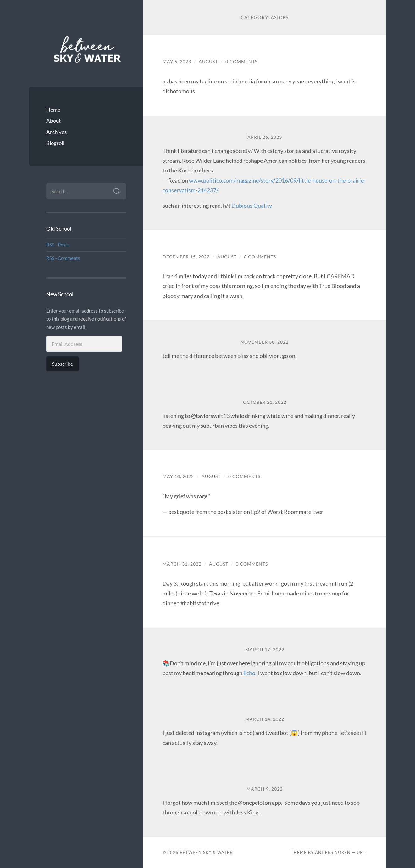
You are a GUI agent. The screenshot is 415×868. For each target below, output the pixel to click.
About (53, 121)
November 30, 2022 (265, 342)
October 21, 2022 (265, 402)
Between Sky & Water (206, 852)
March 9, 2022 (265, 789)
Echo (249, 673)
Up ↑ (362, 852)
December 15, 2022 (186, 257)
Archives (56, 132)
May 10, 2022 (178, 476)
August (208, 62)
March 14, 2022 (265, 719)
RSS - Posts (58, 245)
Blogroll (55, 143)
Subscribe (62, 364)
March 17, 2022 (265, 650)
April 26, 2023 (265, 137)
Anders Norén (333, 852)
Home (53, 110)
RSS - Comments (63, 258)
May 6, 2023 (177, 62)
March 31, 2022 (182, 564)
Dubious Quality (252, 206)
